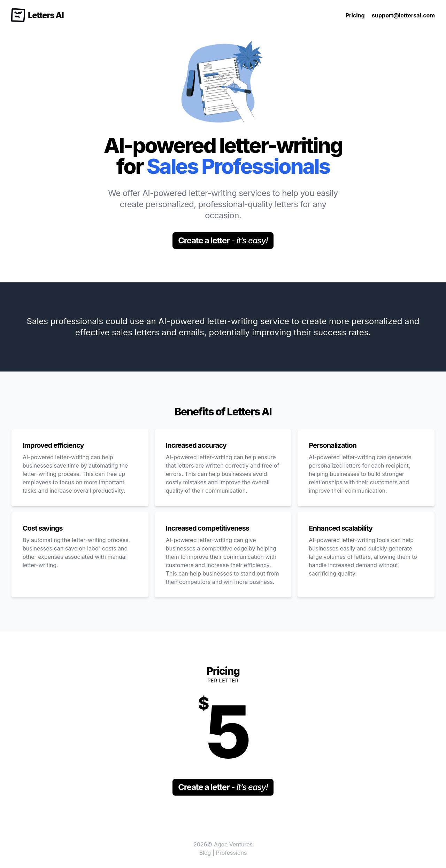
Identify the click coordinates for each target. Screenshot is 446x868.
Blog (205, 853)
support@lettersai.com (403, 15)
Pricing (355, 15)
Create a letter (223, 240)
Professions (232, 853)
